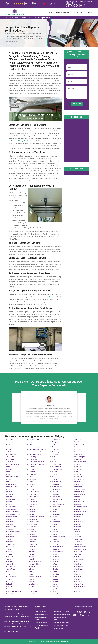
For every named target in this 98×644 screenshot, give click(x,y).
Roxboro (54, 584)
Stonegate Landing (80, 512)
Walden (77, 562)
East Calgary (33, 459)
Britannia (9, 504)
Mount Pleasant (57, 487)
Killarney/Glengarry (35, 577)
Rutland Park (56, 594)
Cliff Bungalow (11, 554)
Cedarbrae (10, 524)
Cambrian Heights (12, 512)
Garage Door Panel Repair (62, 623)
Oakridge (54, 509)
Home (50, 12)
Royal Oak (55, 587)
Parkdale (54, 524)
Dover (31, 444)
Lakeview (32, 587)
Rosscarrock (56, 582)
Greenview (32, 529)
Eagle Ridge (33, 457)
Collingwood (10, 562)
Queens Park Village (58, 547)
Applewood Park (11, 454)
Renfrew (54, 564)
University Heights (80, 547)
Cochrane (9, 559)
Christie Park (10, 547)
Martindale (55, 454)
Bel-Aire (9, 479)
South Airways (79, 484)
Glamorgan (32, 509)
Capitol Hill (10, 519)
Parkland (54, 529)
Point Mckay (55, 542)
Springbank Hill (79, 502)
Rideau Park (55, 569)
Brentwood (10, 494)
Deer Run (9, 589)
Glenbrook (32, 512)
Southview (78, 497)
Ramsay (54, 554)
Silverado (77, 472)
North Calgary (56, 497)
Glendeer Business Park (37, 517)
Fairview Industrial (35, 492)
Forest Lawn (33, 504)
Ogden (54, 512)
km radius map (77, 140)
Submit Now (77, 104)
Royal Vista (55, 589)
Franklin (31, 507)
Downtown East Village (36, 452)
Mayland (54, 459)
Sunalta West (78, 522)
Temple (77, 534)
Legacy (31, 589)
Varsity (76, 557)
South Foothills (79, 492)
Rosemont (55, 579)
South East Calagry (80, 489)
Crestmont (10, 579)
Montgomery (56, 484)
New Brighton (56, 489)
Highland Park (33, 549)
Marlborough (56, 452)
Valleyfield (78, 554)
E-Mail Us (83, 615)
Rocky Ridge (56, 574)
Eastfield (32, 467)
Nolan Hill (55, 492)
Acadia (8, 442)
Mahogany (55, 442)
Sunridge (77, 529)
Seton (76, 452)
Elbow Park (32, 474)
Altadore (9, 449)
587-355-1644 (76, 6)
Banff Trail (10, 469)
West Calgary (78, 564)
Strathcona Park (79, 514)
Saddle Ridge (78, 439)
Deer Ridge (10, 587)
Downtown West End (35, 454)
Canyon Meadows (12, 517)
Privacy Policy (59, 629)
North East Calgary (57, 499)
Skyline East (78, 474)
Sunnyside (78, 527)
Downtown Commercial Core (38, 449)
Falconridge (33, 494)
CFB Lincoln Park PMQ (13, 532)
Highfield (32, 547)
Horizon (31, 557)
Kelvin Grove (33, 572)
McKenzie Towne (57, 467)
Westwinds (78, 574)
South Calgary (79, 487)
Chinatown (10, 542)
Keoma (31, 574)
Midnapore (55, 474)
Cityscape (9, 552)
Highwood (32, 552)
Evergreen (32, 487)
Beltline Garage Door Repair (48, 642)
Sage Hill (77, 442)
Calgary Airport (11, 509)
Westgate (77, 572)
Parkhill (54, 527)
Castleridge (10, 522)
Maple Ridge (56, 449)
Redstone (55, 562)
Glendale (32, 514)
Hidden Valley (33, 544)
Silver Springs (79, 469)
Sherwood (77, 464)
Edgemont (32, 472)
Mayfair (54, 457)
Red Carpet (55, 559)
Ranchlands (55, 557)
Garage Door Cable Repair (62, 626)
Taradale (77, 532)
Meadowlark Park (57, 469)
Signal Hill (77, 467)
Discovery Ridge (34, 439)
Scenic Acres (78, 449)
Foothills (32, 499)
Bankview (9, 472)
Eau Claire (32, 469)
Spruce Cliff (78, 504)
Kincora (31, 579)
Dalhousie (9, 584)
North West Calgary (58, 504)
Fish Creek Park (34, 497)
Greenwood (33, 532)
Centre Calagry (11, 527)
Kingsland (32, 582)
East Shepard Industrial (36, 464)
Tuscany (77, 542)
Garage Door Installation (43, 614)
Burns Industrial (11, 507)
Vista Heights (79, 559)
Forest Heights (34, 502)
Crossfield (10, 582)
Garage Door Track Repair (62, 611)
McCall (54, 462)
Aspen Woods (11, 459)
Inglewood (32, 567)
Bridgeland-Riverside (13, 499)
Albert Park (10, 447)
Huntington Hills (34, 564)
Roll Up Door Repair (41, 623)
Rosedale (55, 577)
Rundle (54, 592)
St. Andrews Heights (81, 507)
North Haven (55, 502)
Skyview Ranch (79, 479)
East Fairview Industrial (36, 462)
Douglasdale (33, 442)
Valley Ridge (78, 552)
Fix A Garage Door (41, 611)
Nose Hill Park (56, 507)
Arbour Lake (10, 457)
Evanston (32, 484)
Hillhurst (32, 554)
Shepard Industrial (80, 462)
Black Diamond (11, 484)
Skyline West (78, 477)
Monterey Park (56, 482)
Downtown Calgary (35, 447)
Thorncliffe (78, 537)
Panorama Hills (56, 522)
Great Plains (33, 524)
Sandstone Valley (80, 444)
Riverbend (55, 572)
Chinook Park (10, 544)
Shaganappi (78, 454)
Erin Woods (33, 479)
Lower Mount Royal (35, 594)
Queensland (55, 549)
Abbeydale (10, 439)
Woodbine (77, 589)
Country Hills (10, 572)
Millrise (54, 477)
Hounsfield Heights (35, 562)
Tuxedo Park (78, 544)
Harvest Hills (33, 537)
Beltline (9, 482)
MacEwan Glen (56, 439)
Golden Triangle (34, 522)
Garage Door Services (63, 12)
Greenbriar (32, 527)
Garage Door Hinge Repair (62, 614)
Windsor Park (78, 584)
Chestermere (10, 539)
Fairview (32, 489)
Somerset (77, 482)
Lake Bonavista (34, 584)
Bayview (9, 474)
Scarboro (77, 447)
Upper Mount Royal (80, 549)
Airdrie (8, 444)
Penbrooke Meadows (58, 537)
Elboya (31, 477)
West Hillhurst (79, 567)
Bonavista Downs (12, 487)
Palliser (54, 519)
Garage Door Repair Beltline (18, 18)
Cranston (9, 574)
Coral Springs (11, 567)
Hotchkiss (32, 559)
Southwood (78, 499)
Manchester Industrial (59, 447)
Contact (89, 12)
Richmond (55, 567)
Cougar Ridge (11, 569)
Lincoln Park (33, 592)
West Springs (78, 569)
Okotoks (54, 517)
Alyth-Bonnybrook (12, 452)
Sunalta (77, 519)
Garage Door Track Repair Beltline (39, 18)
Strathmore (78, 517)
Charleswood (10, 537)
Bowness (9, 489)
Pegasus (54, 534)
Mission (54, 479)
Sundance (77, 524)
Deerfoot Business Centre (14, 592)
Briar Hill (9, 497)
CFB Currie (10, 529)
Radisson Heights (57, 552)
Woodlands (78, 592)
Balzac (8, 467)
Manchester (55, 444)
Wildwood (77, 579)
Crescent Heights (12, 577)
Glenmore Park (34, 519)
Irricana (31, 569)
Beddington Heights (12, 477)
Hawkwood (32, 539)
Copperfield (10, 564)
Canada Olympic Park (13, 514)
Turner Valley (78, 539)
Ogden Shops (56, 514)
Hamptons (32, 534)
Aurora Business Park (13, 464)
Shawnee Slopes (79, 457)
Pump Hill (55, 544)
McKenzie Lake (56, 464)
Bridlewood (10, 502)
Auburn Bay (10, 462)
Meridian (54, 472)
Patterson (55, 532)
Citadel (9, 549)
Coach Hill (10, 557)
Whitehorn (77, 577)
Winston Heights (79, 587)
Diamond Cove (11, 594)
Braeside (9, 492)
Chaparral (9, 534)
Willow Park (78, 582)
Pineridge (55, 539)
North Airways (56, 494)
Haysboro (32, 542)
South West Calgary (80, 494)
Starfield (77, 509)
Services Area (78, 12)
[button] (43, 400)
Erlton (31, 482)
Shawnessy (78, 459)
